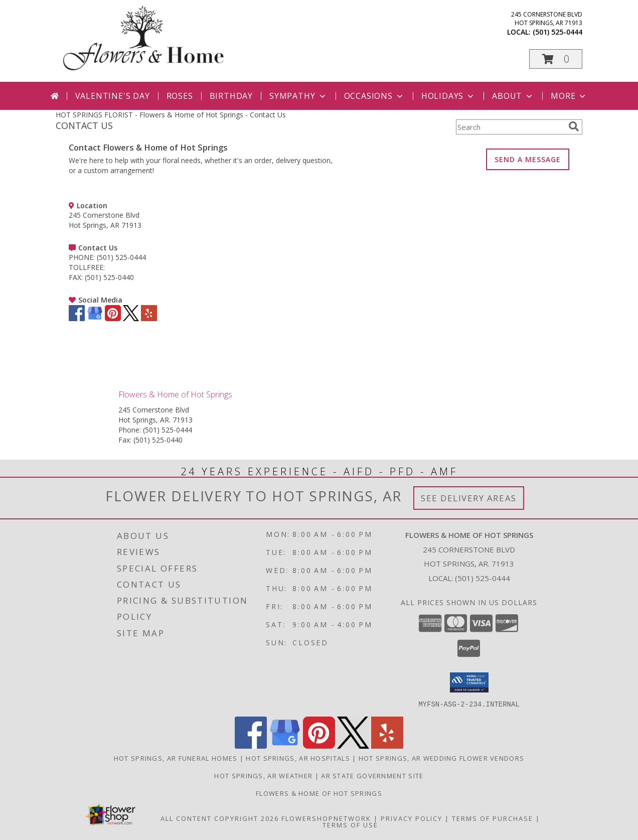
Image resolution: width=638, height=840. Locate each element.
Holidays (448, 96)
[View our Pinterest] (113, 318)
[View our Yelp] (149, 318)
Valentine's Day (113, 96)
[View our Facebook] (77, 318)
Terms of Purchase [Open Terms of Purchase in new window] (493, 818)
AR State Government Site (372, 775)
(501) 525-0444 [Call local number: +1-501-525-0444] (557, 32)
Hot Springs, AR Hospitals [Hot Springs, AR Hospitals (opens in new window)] (298, 758)
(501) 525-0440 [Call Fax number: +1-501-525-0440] (158, 440)
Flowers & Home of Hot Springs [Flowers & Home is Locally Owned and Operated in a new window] (319, 793)
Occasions (374, 96)
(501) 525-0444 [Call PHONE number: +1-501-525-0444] (121, 257)
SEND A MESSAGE (528, 159)
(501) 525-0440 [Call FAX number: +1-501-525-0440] (109, 277)
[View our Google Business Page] (95, 318)
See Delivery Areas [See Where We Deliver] (469, 498)
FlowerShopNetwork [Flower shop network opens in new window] (326, 818)
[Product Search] (510, 127)
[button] (556, 59)
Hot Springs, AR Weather (263, 775)
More (569, 96)
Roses (180, 96)
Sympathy (298, 96)
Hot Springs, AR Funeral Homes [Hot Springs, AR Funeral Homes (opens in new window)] (176, 758)
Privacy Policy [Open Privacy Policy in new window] (412, 818)
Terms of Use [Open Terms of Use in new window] (350, 824)
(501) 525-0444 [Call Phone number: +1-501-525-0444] (168, 430)
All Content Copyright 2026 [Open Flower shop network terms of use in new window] (220, 818)
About (513, 96)
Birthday (231, 96)
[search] (574, 126)
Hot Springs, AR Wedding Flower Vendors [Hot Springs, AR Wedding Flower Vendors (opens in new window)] (441, 758)
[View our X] (131, 318)
